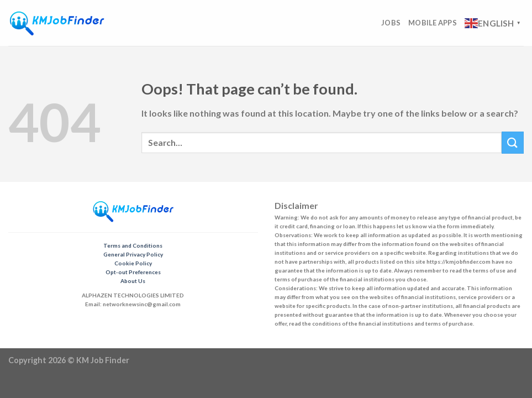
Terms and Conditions (133, 245)
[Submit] (513, 142)
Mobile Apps (433, 23)
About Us (133, 281)
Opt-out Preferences (133, 272)
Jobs (391, 23)
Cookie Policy (133, 263)
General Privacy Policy (133, 254)
